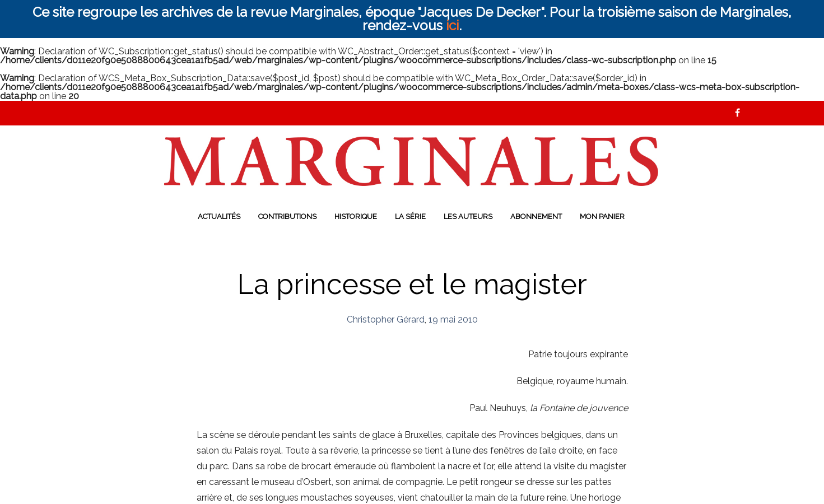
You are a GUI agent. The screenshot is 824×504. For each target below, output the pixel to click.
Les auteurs (468, 216)
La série (410, 216)
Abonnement (536, 216)
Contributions (287, 216)
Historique (356, 216)
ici (452, 25)
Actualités (219, 216)
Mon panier (602, 216)
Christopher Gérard (386, 319)
